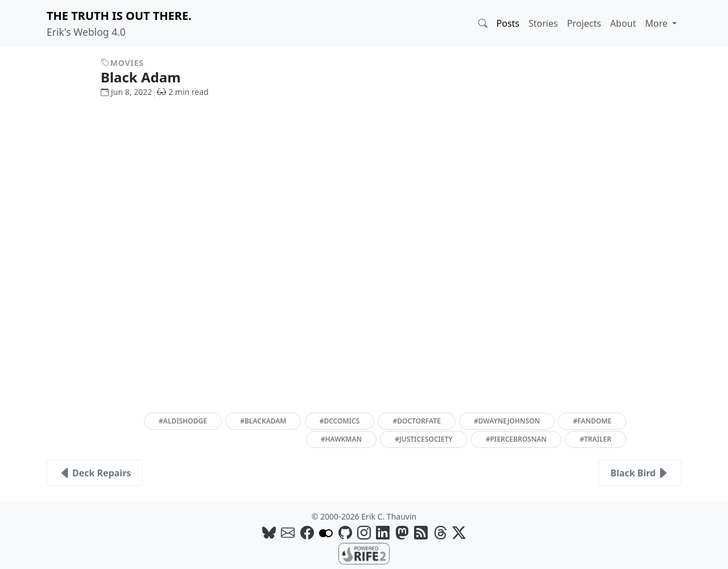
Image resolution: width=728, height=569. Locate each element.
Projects (584, 23)
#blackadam (263, 421)
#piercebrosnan (516, 439)
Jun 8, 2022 (126, 92)
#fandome (592, 421)
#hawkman (341, 439)
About (623, 23)
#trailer (595, 439)
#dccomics (340, 421)
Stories (543, 23)
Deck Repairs (95, 473)
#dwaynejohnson (507, 421)
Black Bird (640, 473)
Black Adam (149, 77)
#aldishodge (183, 421)
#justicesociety (424, 439)
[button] (483, 23)
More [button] (657, 23)
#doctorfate (416, 421)
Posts (508, 23)
